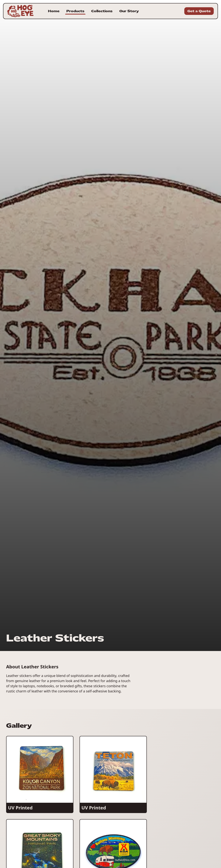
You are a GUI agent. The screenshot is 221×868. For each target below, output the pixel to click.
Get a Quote (199, 11)
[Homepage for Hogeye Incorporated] (20, 11)
